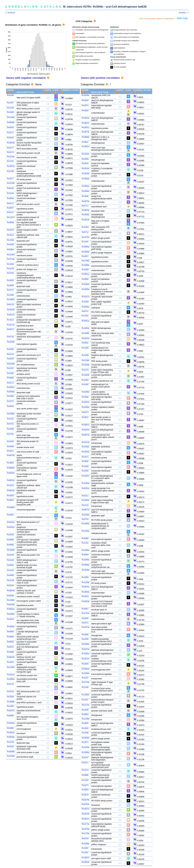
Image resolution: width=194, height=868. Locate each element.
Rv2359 (85, 302)
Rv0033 (10, 406)
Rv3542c (86, 186)
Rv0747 (85, 311)
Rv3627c (86, 819)
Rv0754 (85, 519)
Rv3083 (10, 728)
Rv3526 (85, 111)
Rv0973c (86, 435)
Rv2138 (10, 742)
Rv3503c (86, 210)
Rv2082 (10, 349)
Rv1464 (85, 380)
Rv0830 (85, 461)
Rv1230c (11, 255)
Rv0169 (10, 108)
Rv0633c (11, 491)
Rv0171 (10, 204)
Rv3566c (86, 565)
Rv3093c (86, 592)
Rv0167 (10, 368)
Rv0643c (11, 591)
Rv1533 (85, 780)
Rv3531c (86, 128)
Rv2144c (11, 157)
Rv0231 (10, 647)
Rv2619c (86, 814)
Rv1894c (86, 191)
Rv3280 (10, 396)
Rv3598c (11, 702)
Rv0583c (11, 392)
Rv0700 (10, 555)
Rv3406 (85, 635)
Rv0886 (85, 775)
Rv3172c (11, 325)
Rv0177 (10, 148)
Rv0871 (10, 451)
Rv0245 (85, 618)
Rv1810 (85, 596)
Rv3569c (86, 289)
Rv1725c (86, 834)
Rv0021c (11, 480)
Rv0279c (86, 800)
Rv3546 (85, 196)
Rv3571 (85, 742)
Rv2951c (11, 387)
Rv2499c (86, 407)
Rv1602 (85, 728)
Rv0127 (10, 212)
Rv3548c (86, 570)
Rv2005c (86, 560)
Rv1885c (11, 550)
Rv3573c (86, 132)
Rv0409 (10, 447)
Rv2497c (86, 476)
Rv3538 (85, 159)
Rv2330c (86, 515)
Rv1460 (85, 466)
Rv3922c (11, 733)
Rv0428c (11, 605)
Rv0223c (86, 649)
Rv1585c (86, 550)
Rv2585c (11, 507)
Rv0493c (86, 284)
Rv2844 (10, 697)
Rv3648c (11, 752)
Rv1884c (11, 679)
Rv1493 (85, 348)
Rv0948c (11, 122)
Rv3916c (86, 862)
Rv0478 (85, 839)
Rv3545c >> (184, 13)
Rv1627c (86, 297)
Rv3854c (86, 669)
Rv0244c (86, 430)
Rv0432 (10, 747)
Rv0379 (10, 230)
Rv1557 (85, 700)
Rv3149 (10, 560)
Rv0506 (10, 596)
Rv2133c (86, 705)
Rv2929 (10, 496)
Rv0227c (11, 315)
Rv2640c (86, 452)
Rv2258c (11, 342)
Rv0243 (10, 188)
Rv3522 (85, 417)
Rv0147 (85, 758)
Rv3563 (85, 790)
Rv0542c (11, 473)
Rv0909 (10, 545)
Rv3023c (86, 338)
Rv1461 (85, 242)
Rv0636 (10, 378)
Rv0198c (11, 364)
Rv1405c (86, 531)
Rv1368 (10, 240)
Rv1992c (86, 500)
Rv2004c (86, 402)
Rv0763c (86, 804)
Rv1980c (11, 600)
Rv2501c (86, 488)
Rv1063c (86, 375)
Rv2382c (86, 447)
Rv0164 (10, 586)
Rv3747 (10, 290)
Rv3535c (86, 215)
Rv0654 (85, 714)
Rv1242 (10, 570)
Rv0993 (10, 540)
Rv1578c (86, 829)
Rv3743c (86, 682)
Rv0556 (10, 198)
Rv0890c (11, 468)
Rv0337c (11, 711)
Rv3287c (86, 858)
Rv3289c (86, 265)
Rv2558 (85, 733)
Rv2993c (11, 614)
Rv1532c (86, 154)
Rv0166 (10, 95)
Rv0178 (10, 305)
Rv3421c (86, 809)
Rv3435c (11, 310)
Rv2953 (10, 280)
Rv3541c (86, 274)
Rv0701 (10, 424)
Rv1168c (86, 360)
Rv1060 (10, 706)
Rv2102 (10, 419)
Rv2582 (10, 565)
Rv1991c (86, 654)
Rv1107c (11, 217)
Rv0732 (10, 354)
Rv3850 (10, 463)
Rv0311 (85, 496)
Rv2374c (86, 627)
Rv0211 (85, 763)
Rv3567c (86, 123)
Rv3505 (85, 723)
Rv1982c (86, 695)
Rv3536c (86, 307)
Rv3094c (86, 644)
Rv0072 (10, 329)
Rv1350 (85, 687)
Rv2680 (10, 652)
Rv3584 (10, 286)
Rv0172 (10, 383)
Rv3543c (86, 118)
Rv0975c (86, 587)
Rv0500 (10, 642)
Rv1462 (85, 316)
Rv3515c (86, 220)
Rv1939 (85, 270)
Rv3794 (10, 273)
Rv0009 (10, 223)
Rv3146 (10, 193)
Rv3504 (85, 100)
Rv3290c (86, 392)
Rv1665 (10, 264)
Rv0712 (85, 232)
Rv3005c (11, 627)
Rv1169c (86, 582)
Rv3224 (10, 619)
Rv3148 (10, 580)
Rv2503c (86, 601)
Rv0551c (86, 321)
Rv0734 (10, 337)
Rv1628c (86, 365)
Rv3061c (86, 425)
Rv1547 (10, 103)
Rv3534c (86, 169)
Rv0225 (10, 359)
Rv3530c (86, 179)
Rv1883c (11, 300)
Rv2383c (86, 483)
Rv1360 (10, 295)
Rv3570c (86, 201)
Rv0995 (10, 637)
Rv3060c (86, 247)
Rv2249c (86, 747)
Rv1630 (10, 441)
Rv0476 (85, 795)
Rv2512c (86, 442)
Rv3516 (85, 163)
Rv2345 (85, 471)
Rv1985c (86, 752)
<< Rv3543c (10, 13)
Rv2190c (11, 117)
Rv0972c (86, 510)
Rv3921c (11, 166)
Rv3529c (86, 174)
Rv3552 (85, 343)
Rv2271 (10, 133)
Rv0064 (85, 555)
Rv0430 (10, 128)
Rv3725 (10, 684)
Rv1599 (85, 355)
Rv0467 (85, 609)
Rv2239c (11, 183)
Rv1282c (11, 667)
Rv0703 (10, 692)
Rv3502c (86, 147)
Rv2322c (86, 659)
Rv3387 (85, 848)
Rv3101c (11, 675)
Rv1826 (10, 112)
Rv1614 (10, 320)
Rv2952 (10, 515)
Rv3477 (10, 179)
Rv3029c (11, 143)
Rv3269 (85, 577)
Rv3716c (11, 259)
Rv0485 (85, 538)
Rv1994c (86, 673)
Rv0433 (10, 138)
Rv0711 (85, 206)
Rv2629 (85, 664)
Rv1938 (85, 710)
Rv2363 (10, 373)
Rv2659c (86, 252)
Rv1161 (85, 543)
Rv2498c (86, 333)
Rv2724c (86, 613)
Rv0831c (11, 609)
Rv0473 (85, 412)
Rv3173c (86, 824)
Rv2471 (85, 623)
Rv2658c (86, 738)
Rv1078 (10, 269)
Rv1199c (86, 719)
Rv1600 (85, 639)
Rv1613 (10, 485)
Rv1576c (86, 237)
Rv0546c (11, 737)
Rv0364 (10, 250)
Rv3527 (85, 256)
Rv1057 (85, 853)
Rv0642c (11, 657)
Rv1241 (10, 161)
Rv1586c (86, 844)
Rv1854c (86, 328)
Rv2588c (11, 414)
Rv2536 (10, 535)
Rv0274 (85, 770)
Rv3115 (85, 505)
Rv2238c (11, 756)
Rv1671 (85, 457)
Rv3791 (10, 434)
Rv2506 (85, 397)
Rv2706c (86, 261)
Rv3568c (86, 137)
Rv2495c (86, 524)
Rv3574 (85, 106)
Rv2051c (11, 527)
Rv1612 (10, 235)
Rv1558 (10, 429)
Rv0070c (11, 455)
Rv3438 (10, 245)
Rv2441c (11, 522)
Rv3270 (85, 370)
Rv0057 (10, 208)
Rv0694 (10, 632)
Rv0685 (10, 716)
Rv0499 (10, 575)
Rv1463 (85, 227)
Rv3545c (86, 95)
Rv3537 (85, 142)
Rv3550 (85, 279)
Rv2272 (10, 401)
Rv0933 (10, 500)
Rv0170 (10, 152)
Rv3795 (10, 171)
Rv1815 (10, 662)
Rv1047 (85, 678)
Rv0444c (11, 723)
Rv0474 (85, 785)
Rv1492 (85, 385)
